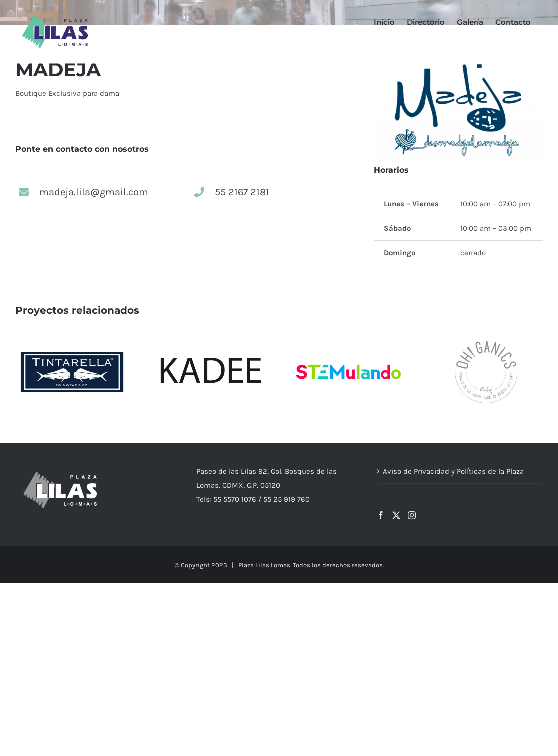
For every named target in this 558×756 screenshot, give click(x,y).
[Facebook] (381, 515)
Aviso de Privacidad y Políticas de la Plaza (453, 471)
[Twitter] (396, 515)
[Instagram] (412, 515)
